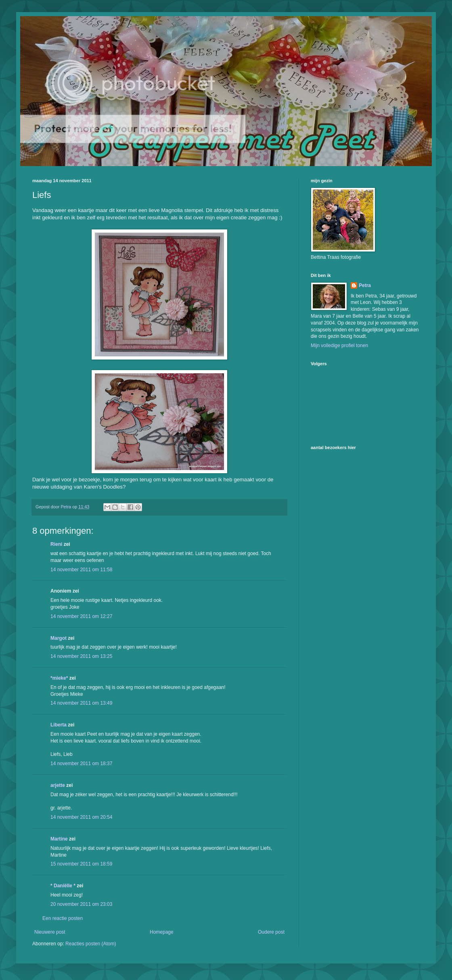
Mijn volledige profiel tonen (339, 345)
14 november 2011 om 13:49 (81, 703)
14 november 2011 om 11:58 (81, 570)
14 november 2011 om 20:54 (81, 817)
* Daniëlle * (63, 886)
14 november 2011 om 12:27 (81, 616)
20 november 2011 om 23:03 (81, 904)
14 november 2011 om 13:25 (81, 656)
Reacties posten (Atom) (91, 944)
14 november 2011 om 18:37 (81, 764)
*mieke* (59, 678)
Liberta (59, 725)
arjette (58, 785)
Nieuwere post (50, 932)
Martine (59, 839)
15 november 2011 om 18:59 (81, 864)
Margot (59, 638)
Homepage (162, 932)
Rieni (56, 544)
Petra (365, 285)
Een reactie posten (63, 918)
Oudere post (271, 932)
